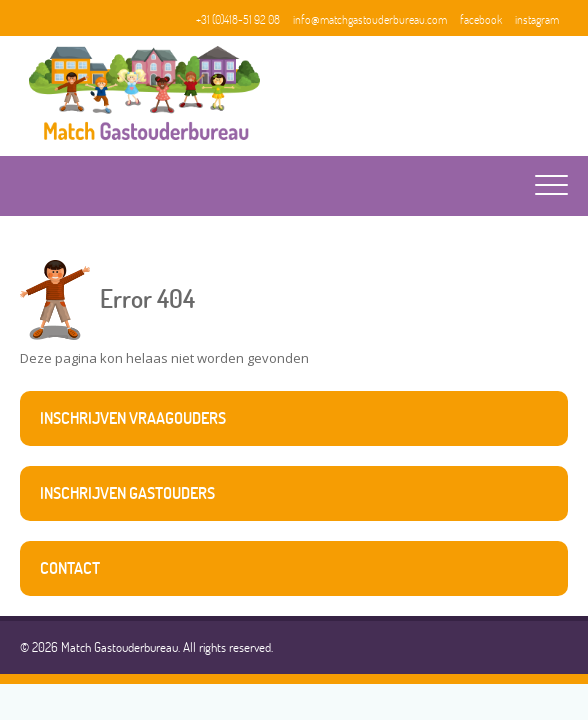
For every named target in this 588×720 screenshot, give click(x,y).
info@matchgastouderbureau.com (370, 19)
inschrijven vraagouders (133, 418)
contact (70, 568)
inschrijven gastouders (127, 493)
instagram (537, 19)
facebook (481, 19)
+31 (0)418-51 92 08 (238, 19)
